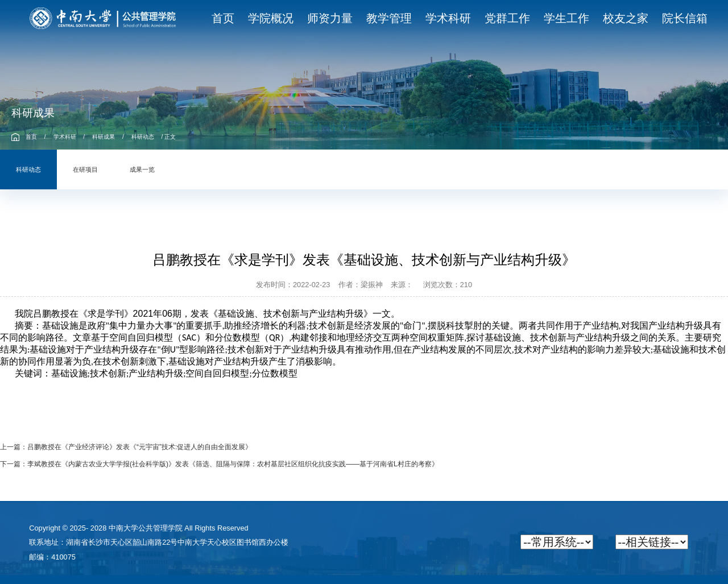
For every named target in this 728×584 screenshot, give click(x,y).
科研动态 (143, 137)
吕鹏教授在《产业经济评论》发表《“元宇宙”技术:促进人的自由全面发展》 (140, 447)
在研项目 (85, 169)
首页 (31, 137)
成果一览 (142, 169)
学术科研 (65, 137)
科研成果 (104, 137)
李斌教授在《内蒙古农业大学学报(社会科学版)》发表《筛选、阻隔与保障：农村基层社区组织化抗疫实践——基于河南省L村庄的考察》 (233, 464)
